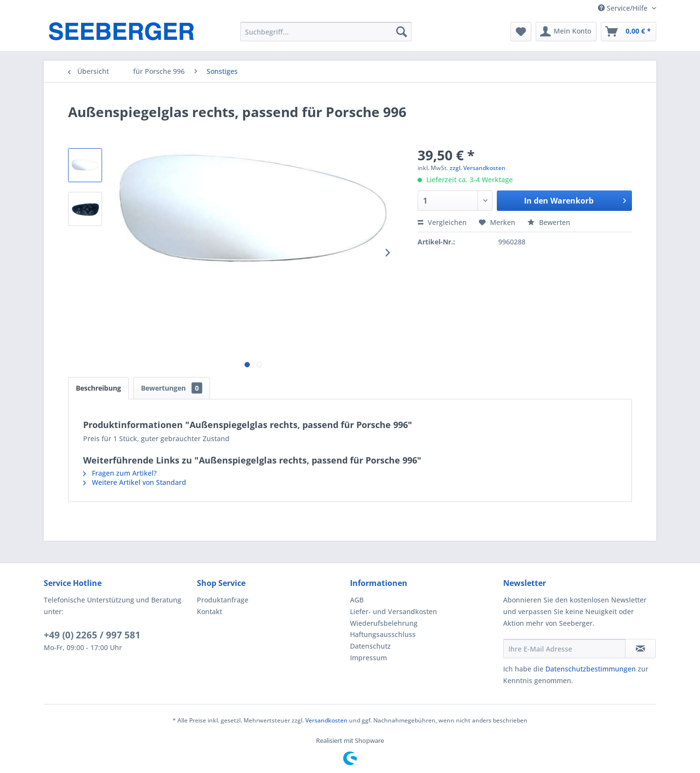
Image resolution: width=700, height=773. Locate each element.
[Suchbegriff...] (326, 32)
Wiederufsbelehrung (384, 623)
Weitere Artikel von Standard (135, 482)
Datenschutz (370, 646)
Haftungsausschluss (383, 634)
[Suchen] (402, 32)
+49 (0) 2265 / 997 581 (92, 635)
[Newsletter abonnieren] (640, 649)
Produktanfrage (223, 600)
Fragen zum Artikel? (120, 473)
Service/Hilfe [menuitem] (624, 8)
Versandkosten (326, 720)
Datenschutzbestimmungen (591, 669)
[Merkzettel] (521, 32)
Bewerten (549, 222)
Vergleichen (442, 222)
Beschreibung (98, 388)
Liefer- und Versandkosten (394, 611)
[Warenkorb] (629, 32)
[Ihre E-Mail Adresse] (564, 649)
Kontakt (210, 611)
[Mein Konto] (566, 32)
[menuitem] (326, 32)
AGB (357, 600)
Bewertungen (172, 388)
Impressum (368, 658)
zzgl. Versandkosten (478, 168)
